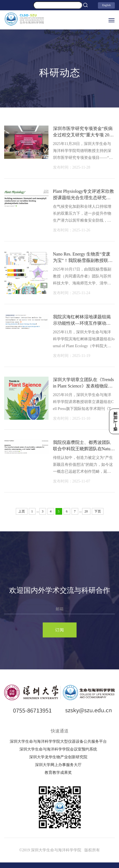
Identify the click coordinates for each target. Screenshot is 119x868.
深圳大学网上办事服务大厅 (58, 765)
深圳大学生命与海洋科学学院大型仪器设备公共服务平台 (58, 741)
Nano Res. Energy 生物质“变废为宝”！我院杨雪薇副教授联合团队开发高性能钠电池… (83, 260)
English (106, 5)
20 (86, 511)
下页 (98, 511)
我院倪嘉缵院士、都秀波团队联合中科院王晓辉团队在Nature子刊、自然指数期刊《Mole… (83, 449)
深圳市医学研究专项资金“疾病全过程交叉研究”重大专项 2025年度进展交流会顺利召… (83, 135)
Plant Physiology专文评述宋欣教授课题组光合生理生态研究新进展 (84, 197)
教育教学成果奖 (58, 773)
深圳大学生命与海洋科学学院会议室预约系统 (58, 749)
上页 (22, 511)
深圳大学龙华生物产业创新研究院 (58, 757)
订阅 (60, 630)
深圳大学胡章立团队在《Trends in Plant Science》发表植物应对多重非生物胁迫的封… (83, 386)
